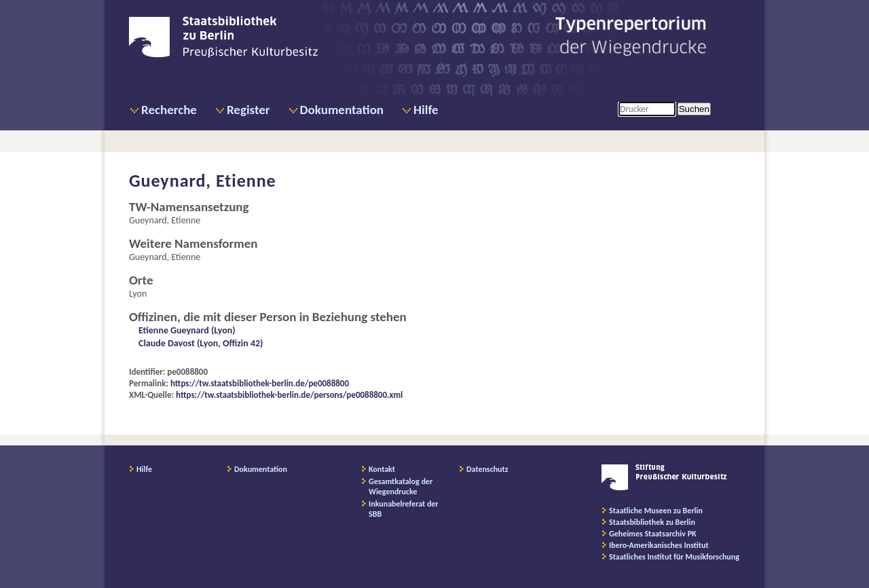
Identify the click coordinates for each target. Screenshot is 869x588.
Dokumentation (342, 110)
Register (248, 110)
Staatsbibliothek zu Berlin (652, 522)
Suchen (694, 109)
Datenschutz (487, 469)
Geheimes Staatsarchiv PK (653, 534)
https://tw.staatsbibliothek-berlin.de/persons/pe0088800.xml (289, 395)
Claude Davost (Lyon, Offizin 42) (201, 343)
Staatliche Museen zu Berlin (656, 511)
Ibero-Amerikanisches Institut (659, 545)
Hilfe (426, 110)
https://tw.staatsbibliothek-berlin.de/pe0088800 (260, 383)
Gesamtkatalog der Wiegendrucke (401, 486)
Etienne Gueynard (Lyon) (187, 330)
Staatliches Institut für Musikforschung (674, 557)
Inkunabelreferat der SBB (404, 509)
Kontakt (382, 469)
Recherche (169, 110)
